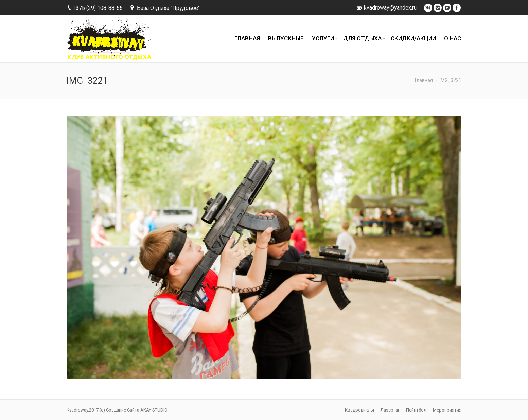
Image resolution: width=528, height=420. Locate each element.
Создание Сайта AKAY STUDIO (137, 410)
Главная (424, 80)
